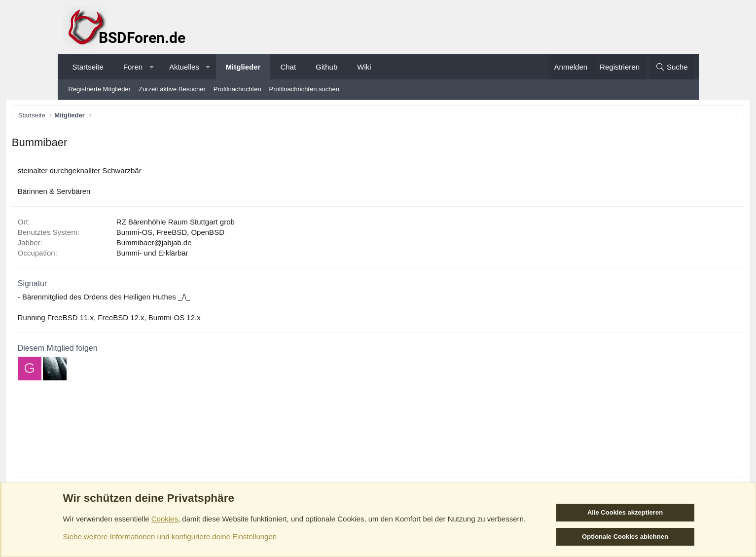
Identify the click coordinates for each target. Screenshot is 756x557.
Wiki (364, 67)
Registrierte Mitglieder (100, 89)
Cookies (165, 519)
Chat (288, 67)
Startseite (88, 67)
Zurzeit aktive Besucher (172, 89)
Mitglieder (243, 67)
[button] (152, 67)
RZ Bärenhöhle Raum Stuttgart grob (229, 224)
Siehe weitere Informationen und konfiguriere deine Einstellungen (170, 537)
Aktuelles (184, 67)
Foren (133, 67)
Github (326, 67)
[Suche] (671, 67)
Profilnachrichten (237, 89)
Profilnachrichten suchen (304, 89)
